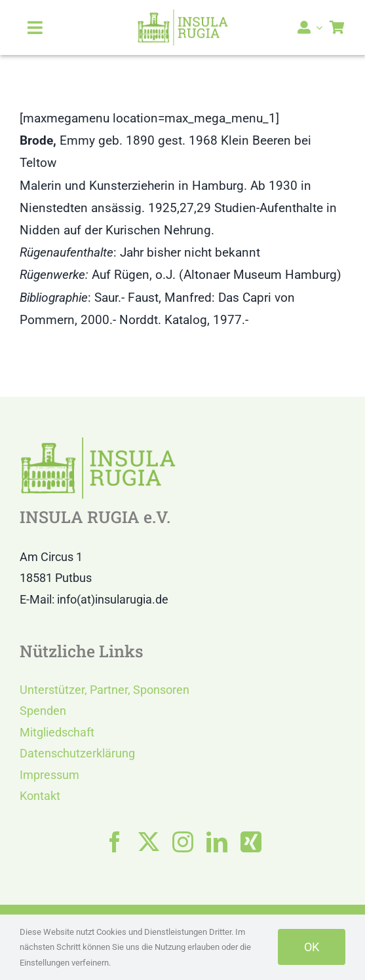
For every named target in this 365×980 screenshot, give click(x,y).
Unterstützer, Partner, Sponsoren (105, 690)
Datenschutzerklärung (77, 753)
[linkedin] (217, 842)
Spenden (43, 711)
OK (312, 947)
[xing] (251, 842)
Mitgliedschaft (57, 732)
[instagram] (183, 842)
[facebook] (115, 842)
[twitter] (149, 842)
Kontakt (40, 796)
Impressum (49, 775)
